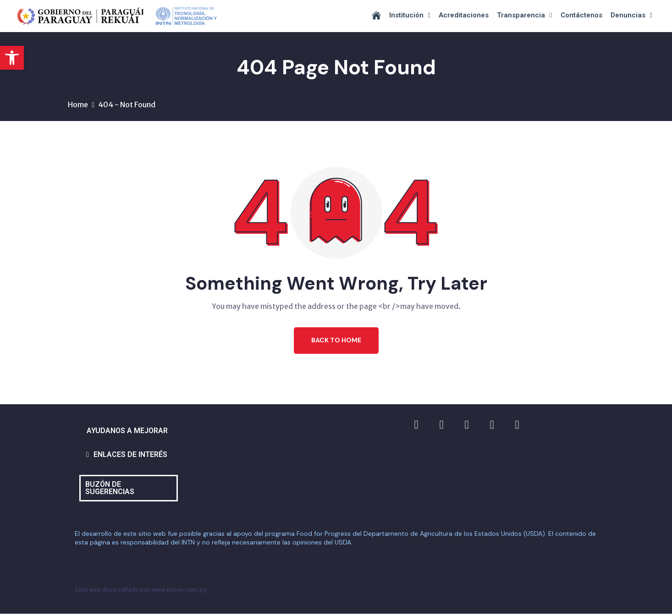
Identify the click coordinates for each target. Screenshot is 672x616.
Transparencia (524, 15)
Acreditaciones (464, 15)
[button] (12, 58)
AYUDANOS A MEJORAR (127, 433)
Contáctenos (581, 15)
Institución (410, 15)
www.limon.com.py (179, 592)
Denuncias (631, 15)
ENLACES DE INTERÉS (130, 457)
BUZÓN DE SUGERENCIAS (110, 490)
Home (78, 107)
